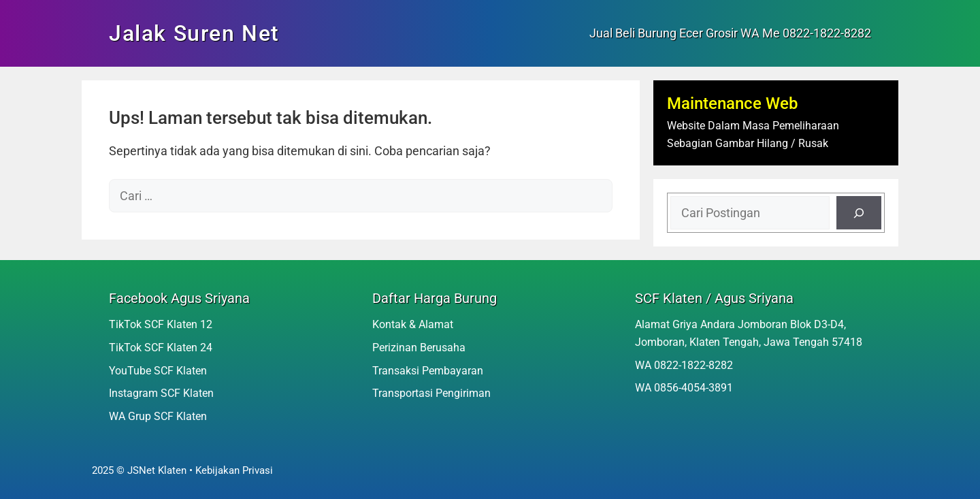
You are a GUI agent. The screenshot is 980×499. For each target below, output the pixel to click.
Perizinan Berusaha (419, 348)
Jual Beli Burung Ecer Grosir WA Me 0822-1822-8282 (730, 33)
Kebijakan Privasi (234, 470)
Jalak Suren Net (194, 33)
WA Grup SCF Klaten (158, 416)
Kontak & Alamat (413, 324)
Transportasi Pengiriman (431, 393)
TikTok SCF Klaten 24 (161, 348)
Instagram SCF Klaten (161, 393)
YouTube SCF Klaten (158, 371)
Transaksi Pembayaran (428, 371)
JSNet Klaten (157, 470)
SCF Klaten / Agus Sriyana (714, 298)
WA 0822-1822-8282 (684, 365)
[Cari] (859, 213)
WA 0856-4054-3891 (684, 388)
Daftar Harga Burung (435, 298)
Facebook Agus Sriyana (179, 298)
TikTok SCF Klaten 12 (161, 324)
